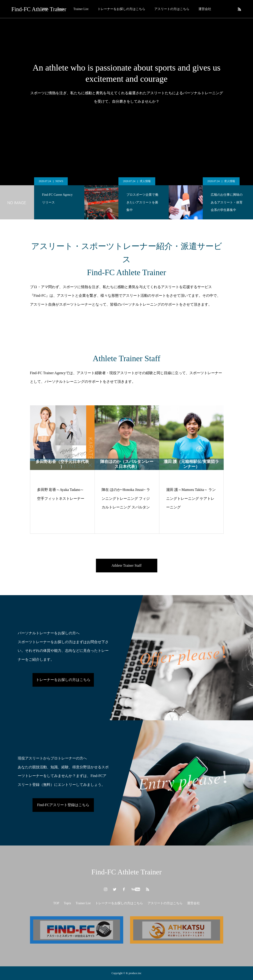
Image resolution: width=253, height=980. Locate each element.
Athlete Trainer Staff (126, 565)
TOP (56, 903)
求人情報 (145, 181)
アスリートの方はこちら (172, 9)
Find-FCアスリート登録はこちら (63, 805)
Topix (67, 903)
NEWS (59, 181)
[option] (42, 198)
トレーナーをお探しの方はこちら (121, 9)
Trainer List (81, 9)
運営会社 (205, 9)
